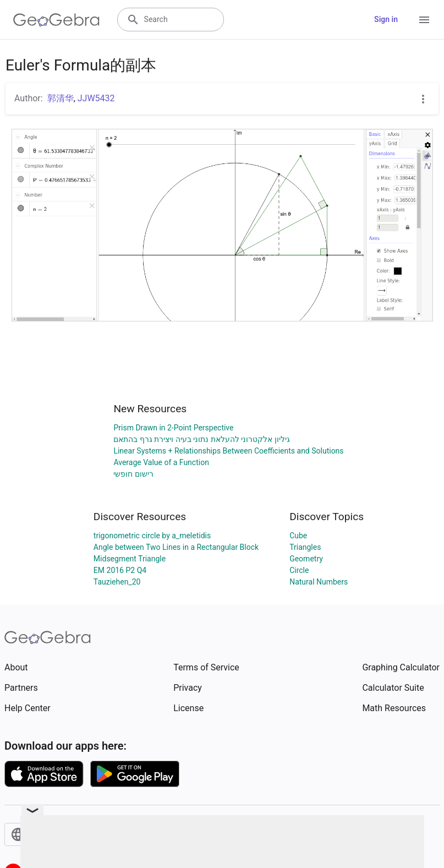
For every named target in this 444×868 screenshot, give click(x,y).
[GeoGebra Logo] (56, 20)
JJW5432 (96, 98)
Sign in (386, 19)
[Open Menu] (424, 20)
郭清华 (61, 98)
